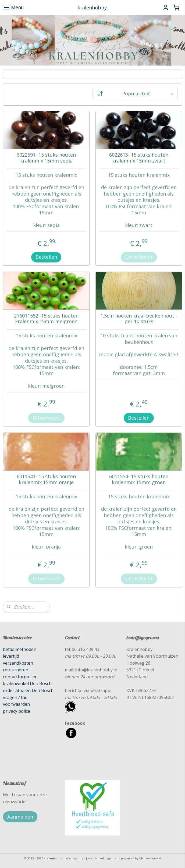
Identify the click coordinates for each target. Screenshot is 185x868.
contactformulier (20, 677)
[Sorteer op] (135, 93)
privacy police (17, 711)
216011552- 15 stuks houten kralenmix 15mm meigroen (46, 318)
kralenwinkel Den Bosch (27, 683)
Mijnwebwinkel (150, 858)
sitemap (71, 858)
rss (83, 858)
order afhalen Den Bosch (28, 690)
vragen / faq (15, 697)
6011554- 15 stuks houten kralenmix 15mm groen (139, 479)
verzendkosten (18, 663)
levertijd (11, 656)
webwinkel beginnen (103, 858)
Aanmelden (20, 817)
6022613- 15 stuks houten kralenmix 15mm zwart (139, 158)
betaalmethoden (20, 649)
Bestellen (46, 257)
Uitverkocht (139, 257)
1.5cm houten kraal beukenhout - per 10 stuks (139, 318)
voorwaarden (16, 704)
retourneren (16, 670)
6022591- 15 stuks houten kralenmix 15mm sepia (46, 158)
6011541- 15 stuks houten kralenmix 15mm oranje (46, 479)
